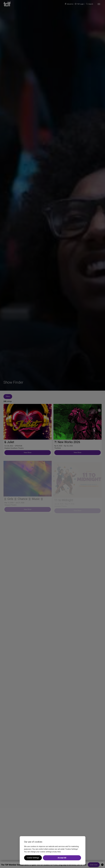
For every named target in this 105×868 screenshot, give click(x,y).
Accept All (62, 858)
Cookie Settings (33, 858)
